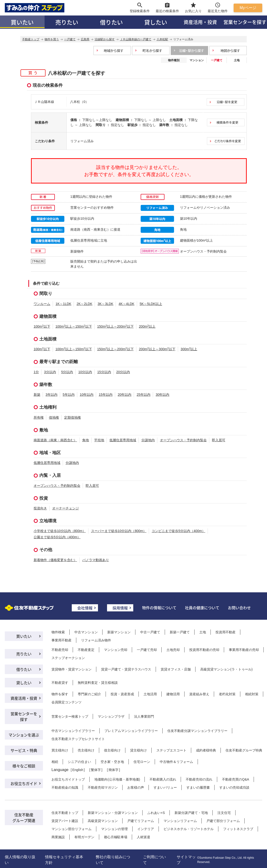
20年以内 (125, 395)
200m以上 (147, 326)
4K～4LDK (126, 304)
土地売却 (173, 650)
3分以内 (50, 372)
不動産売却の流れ (199, 779)
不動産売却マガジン (103, 787)
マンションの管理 (114, 829)
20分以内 (123, 372)
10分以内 (85, 372)
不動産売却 (60, 650)
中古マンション (86, 632)
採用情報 (120, 608)
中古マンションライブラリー (73, 731)
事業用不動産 (62, 640)
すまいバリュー (165, 787)
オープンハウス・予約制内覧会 (183, 440)
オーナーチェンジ (66, 508)
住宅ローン (142, 762)
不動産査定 (86, 650)
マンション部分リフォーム (72, 829)
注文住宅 (224, 813)
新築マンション (119, 632)
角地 (86, 440)
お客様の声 (136, 787)
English (78, 770)
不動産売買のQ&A (236, 779)
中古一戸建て (150, 632)
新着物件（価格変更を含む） (55, 560)
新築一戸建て (180, 632)
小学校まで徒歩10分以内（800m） (60, 531)
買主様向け (60, 750)
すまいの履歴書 (198, 787)
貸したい (156, 22)
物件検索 (58, 632)
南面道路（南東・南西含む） (55, 440)
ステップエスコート (171, 750)
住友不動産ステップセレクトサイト (78, 739)
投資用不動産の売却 (204, 650)
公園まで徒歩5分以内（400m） (57, 537)
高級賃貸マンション (103, 821)
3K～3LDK (105, 304)
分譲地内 (148, 440)
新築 (37, 395)
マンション (197, 60)
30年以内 (163, 395)
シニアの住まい (79, 762)
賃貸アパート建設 (65, 821)
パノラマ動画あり (96, 560)
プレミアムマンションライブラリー (131, 731)
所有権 (39, 417)
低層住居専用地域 (123, 440)
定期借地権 (72, 417)
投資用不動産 (226, 632)
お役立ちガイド (24, 783)
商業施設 (58, 837)
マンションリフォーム (180, 821)
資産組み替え (199, 694)
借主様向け (112, 750)
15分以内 (104, 372)
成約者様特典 (206, 750)
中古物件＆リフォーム (176, 762)
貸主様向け (139, 750)
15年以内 (106, 395)
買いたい (22, 22)
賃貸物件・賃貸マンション (72, 669)
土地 (237, 60)
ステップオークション (68, 658)
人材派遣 (144, 837)
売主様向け (86, 750)
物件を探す (60, 694)
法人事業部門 (144, 716)
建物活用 (173, 694)
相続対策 (252, 694)
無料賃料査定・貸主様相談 (98, 683)
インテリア (146, 829)
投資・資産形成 (122, 694)
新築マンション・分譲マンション (113, 813)
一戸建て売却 (147, 650)
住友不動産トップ (65, 813)
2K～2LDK (84, 304)
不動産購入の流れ (163, 779)
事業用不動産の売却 (244, 650)
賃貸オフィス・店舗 (176, 669)
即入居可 (219, 440)
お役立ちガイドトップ (68, 779)
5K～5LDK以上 (151, 304)
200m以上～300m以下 (157, 349)
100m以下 (42, 326)
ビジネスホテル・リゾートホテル (189, 829)
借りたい (111, 22)
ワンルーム (42, 304)
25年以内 (144, 395)
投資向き (40, 508)
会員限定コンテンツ (67, 702)
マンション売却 (116, 650)
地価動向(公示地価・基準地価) (117, 779)
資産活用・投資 (200, 22)
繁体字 (96, 770)
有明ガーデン (84, 837)
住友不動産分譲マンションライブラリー (197, 731)
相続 (55, 762)
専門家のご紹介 (89, 694)
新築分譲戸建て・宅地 (191, 813)
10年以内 (87, 395)
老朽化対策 (227, 694)
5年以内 (69, 395)
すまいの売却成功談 (234, 787)
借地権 (54, 417)
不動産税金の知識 (65, 787)
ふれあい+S (156, 813)
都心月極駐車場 (116, 837)
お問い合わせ (239, 608)
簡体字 (113, 770)
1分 (36, 372)
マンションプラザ (111, 716)
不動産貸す (60, 683)
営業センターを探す (24, 716)
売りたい (67, 22)
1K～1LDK (63, 304)
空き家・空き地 (112, 762)
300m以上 (189, 349)
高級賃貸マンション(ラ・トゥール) (226, 669)
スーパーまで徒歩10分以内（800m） (119, 531)
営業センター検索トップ (70, 716)
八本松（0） (79, 102)
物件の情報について (159, 608)
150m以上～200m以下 (116, 326)
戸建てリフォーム (141, 821)
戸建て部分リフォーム (223, 821)
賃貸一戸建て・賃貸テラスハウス (126, 669)
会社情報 (85, 608)
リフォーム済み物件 (96, 640)
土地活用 (150, 694)
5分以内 (67, 372)
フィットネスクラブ (238, 829)
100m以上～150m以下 (74, 326)
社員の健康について (202, 608)
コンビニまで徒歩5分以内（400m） (178, 531)
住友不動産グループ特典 (244, 750)
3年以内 (51, 395)
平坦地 (99, 440)
